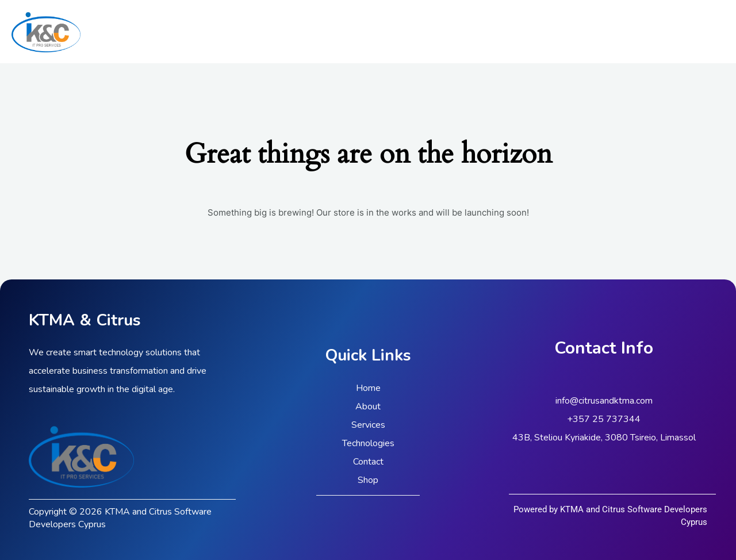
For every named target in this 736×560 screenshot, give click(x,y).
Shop (368, 480)
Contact (368, 462)
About (368, 406)
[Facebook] (685, 32)
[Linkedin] (702, 32)
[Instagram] (719, 32)
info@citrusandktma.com (604, 401)
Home (368, 388)
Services (368, 425)
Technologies (368, 443)
